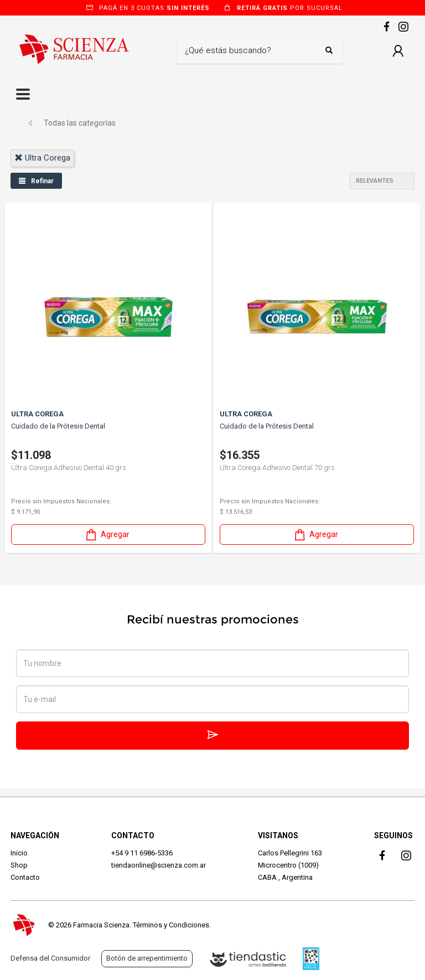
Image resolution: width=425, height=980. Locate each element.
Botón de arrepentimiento (147, 958)
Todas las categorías (80, 123)
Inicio (19, 853)
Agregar (107, 535)
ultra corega (42, 158)
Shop (19, 865)
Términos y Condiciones (171, 925)
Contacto (25, 877)
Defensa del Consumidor (50, 958)
